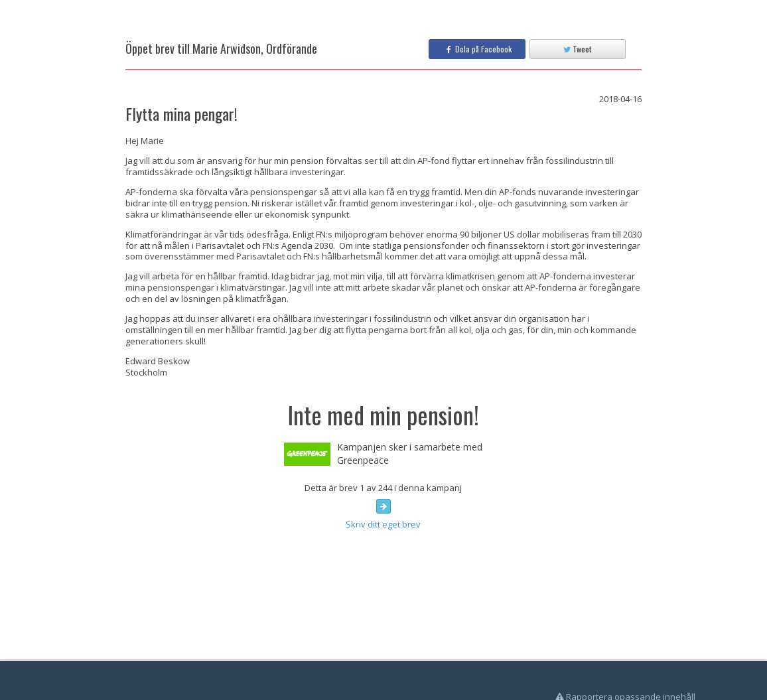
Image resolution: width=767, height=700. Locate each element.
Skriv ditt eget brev (383, 524)
